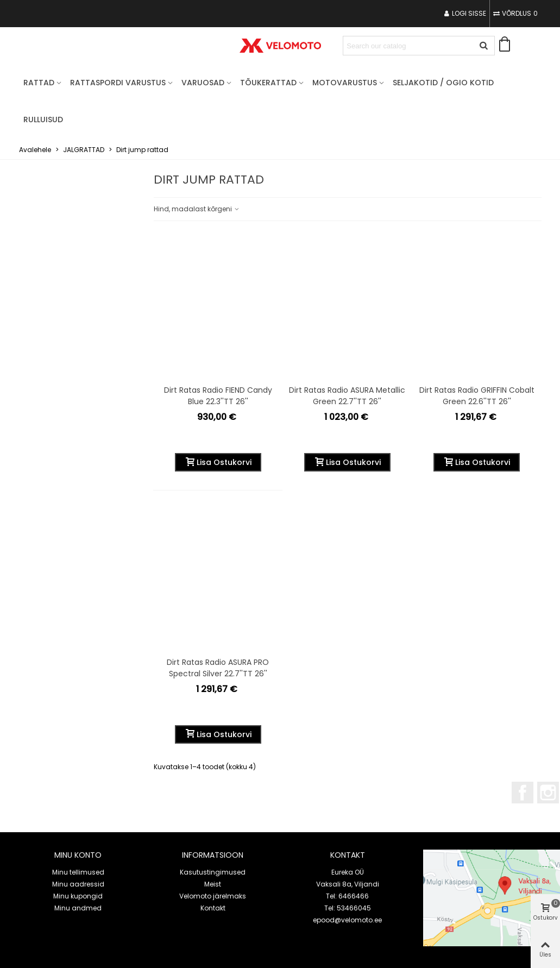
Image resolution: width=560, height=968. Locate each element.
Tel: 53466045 (348, 908)
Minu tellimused (78, 872)
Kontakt (213, 908)
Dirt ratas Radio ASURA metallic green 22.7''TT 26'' (347, 396)
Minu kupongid (78, 896)
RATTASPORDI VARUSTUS (118, 83)
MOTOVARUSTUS (345, 83)
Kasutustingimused (213, 872)
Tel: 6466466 (347, 896)
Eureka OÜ (348, 872)
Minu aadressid (78, 884)
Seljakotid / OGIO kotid (443, 83)
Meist (213, 884)
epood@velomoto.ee (347, 920)
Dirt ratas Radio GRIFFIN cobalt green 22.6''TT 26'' (477, 396)
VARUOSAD (203, 83)
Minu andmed (78, 908)
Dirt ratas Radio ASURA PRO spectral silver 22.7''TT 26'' (218, 668)
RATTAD (39, 83)
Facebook (523, 793)
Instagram (548, 793)
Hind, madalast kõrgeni (197, 209)
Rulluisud (43, 120)
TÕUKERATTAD (268, 83)
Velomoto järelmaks (213, 896)
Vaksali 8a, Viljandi (348, 884)
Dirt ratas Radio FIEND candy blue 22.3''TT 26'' (218, 396)
